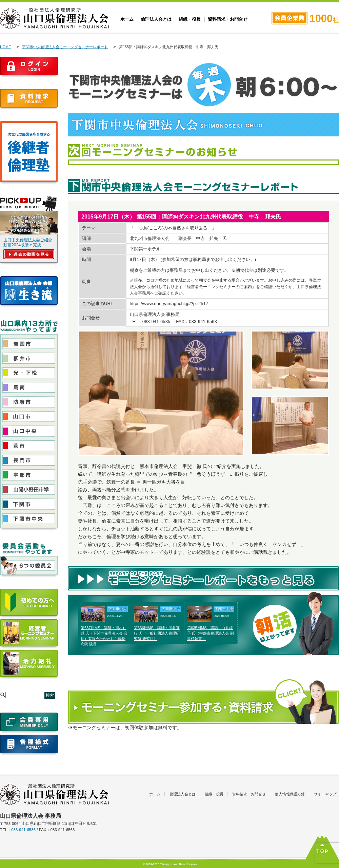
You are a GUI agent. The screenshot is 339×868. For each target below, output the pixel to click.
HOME (5, 47)
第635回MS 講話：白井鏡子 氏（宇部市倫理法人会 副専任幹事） (211, 633)
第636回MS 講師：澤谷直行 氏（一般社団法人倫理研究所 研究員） (157, 633)
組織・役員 (190, 19)
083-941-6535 (23, 830)
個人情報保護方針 (290, 794)
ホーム (127, 19)
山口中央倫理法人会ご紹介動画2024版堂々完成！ (28, 242)
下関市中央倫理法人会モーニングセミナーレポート (65, 47)
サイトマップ (325, 794)
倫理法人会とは (156, 19)
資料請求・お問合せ (228, 19)
